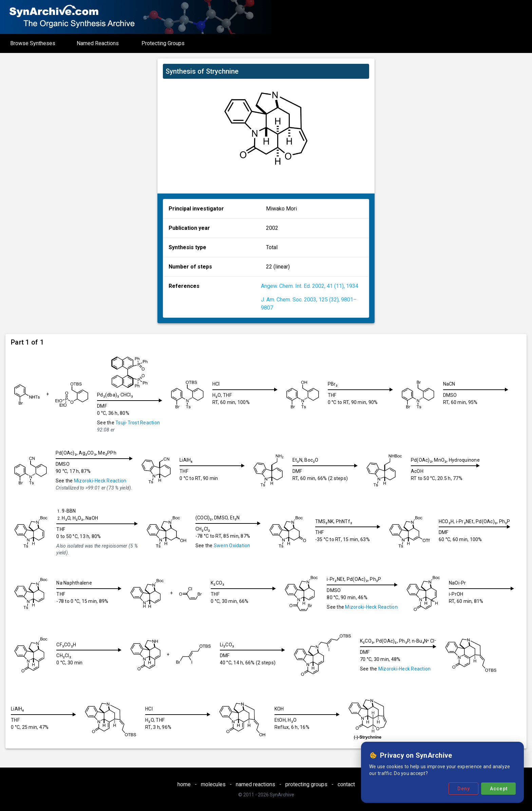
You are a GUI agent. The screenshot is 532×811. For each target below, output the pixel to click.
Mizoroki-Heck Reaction (100, 481)
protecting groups (306, 784)
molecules (213, 784)
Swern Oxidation (232, 546)
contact (346, 784)
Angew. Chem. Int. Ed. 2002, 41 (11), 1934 (310, 286)
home (184, 784)
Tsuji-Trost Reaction (138, 423)
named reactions (255, 784)
